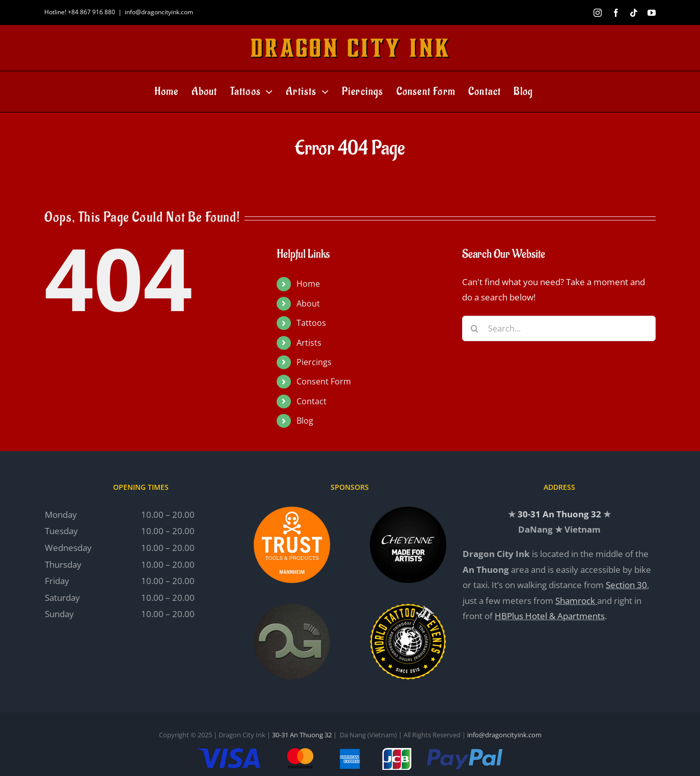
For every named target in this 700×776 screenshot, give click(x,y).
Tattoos (311, 323)
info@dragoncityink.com (159, 12)
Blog (305, 421)
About (308, 303)
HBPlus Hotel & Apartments (550, 616)
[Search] (475, 328)
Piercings (314, 362)
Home (308, 284)
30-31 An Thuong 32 (559, 514)
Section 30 (626, 585)
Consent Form (324, 381)
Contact (312, 401)
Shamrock (575, 601)
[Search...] (559, 328)
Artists (309, 343)
